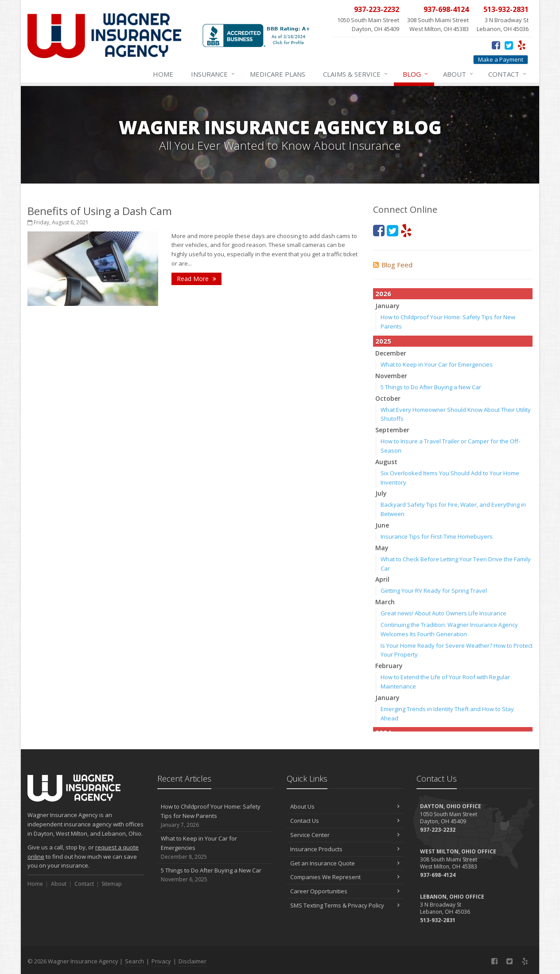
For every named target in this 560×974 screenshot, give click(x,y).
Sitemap (112, 884)
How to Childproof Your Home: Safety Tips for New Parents (216, 816)
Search (134, 961)
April (382, 579)
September (392, 430)
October (388, 398)
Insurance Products (345, 849)
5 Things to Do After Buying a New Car (431, 387)
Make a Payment (501, 59)
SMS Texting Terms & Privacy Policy (345, 905)
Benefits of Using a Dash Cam (100, 211)
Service (356, 74)
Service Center (345, 835)
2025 (383, 341)
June (382, 525)
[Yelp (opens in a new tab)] (522, 45)
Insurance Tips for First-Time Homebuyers (437, 536)
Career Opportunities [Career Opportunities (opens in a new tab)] (345, 891)
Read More (196, 279)
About (459, 74)
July (381, 493)
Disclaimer (192, 961)
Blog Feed (393, 265)
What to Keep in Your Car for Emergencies (437, 364)
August (386, 462)
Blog (416, 74)
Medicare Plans (278, 74)
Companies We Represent (345, 877)
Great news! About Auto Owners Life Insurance (443, 613)
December (391, 353)
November (391, 376)
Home (163, 74)
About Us (345, 806)
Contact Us (345, 821)
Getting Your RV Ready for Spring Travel (434, 591)
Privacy (161, 961)
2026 (383, 293)
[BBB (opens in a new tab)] (258, 39)
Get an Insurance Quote (345, 863)
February (389, 666)
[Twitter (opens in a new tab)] (509, 45)
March (385, 602)
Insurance (213, 74)
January (387, 306)
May (382, 548)
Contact (508, 74)
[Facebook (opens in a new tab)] (496, 45)
